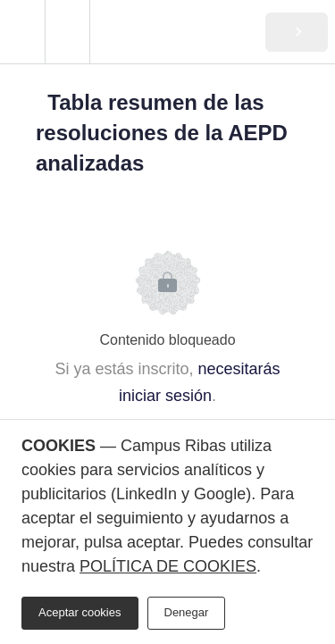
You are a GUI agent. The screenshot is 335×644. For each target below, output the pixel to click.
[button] (22, 32)
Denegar (187, 612)
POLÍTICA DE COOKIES (168, 566)
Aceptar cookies (80, 612)
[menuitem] (67, 32)
